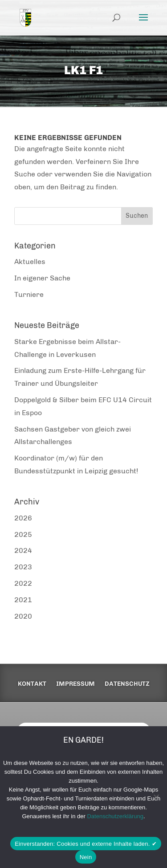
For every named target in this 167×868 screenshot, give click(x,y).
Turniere (29, 294)
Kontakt (32, 684)
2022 (23, 583)
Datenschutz (127, 684)
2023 (23, 567)
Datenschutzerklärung (115, 816)
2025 (23, 534)
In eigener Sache (42, 278)
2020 (23, 616)
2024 (23, 550)
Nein (86, 857)
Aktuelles (30, 262)
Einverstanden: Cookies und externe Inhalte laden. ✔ (86, 844)
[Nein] (156, 797)
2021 (23, 600)
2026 (23, 518)
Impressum (75, 684)
